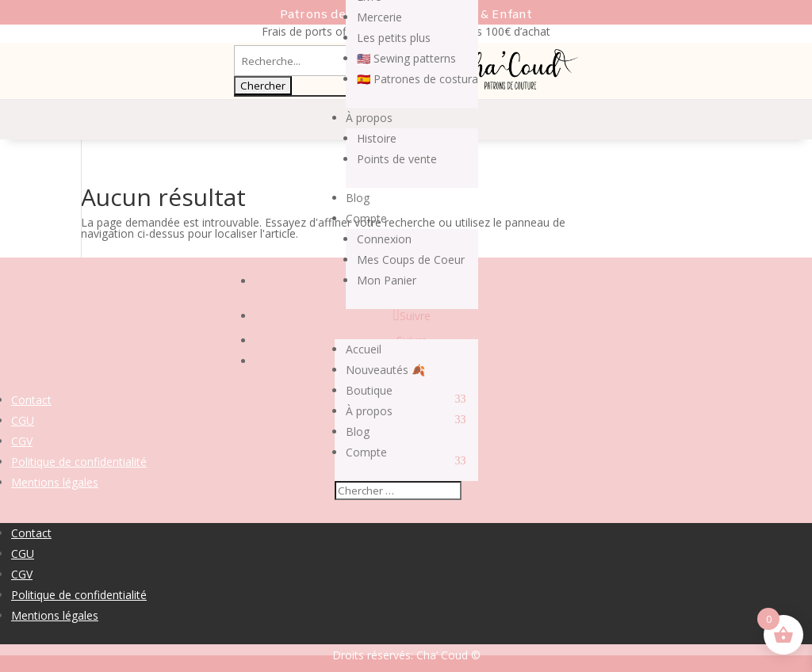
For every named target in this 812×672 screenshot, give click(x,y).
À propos (369, 118)
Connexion (384, 239)
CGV (22, 441)
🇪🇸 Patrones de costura (417, 79)
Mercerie (379, 17)
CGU (23, 420)
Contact (31, 400)
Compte (366, 218)
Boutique (369, 390)
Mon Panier (387, 280)
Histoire (377, 138)
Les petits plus (394, 38)
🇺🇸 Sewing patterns (406, 58)
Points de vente (397, 159)
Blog (358, 198)
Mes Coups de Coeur (411, 260)
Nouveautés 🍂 (385, 370)
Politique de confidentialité (79, 462)
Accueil (364, 349)
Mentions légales (55, 482)
